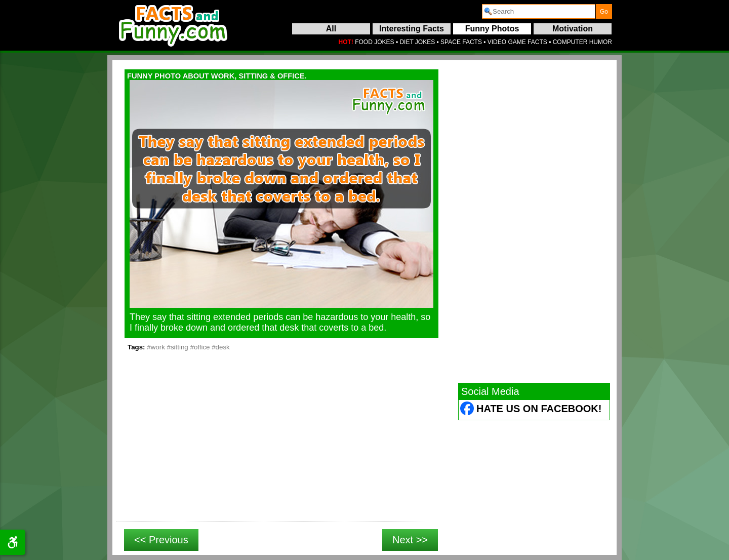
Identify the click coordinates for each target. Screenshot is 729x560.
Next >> (410, 540)
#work (156, 347)
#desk (221, 347)
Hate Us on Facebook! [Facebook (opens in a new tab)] (539, 409)
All (331, 29)
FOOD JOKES (374, 42)
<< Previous (161, 540)
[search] (539, 11)
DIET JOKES (417, 42)
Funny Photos (492, 29)
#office (200, 347)
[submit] (604, 11)
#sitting (178, 347)
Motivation (573, 29)
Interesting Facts (412, 29)
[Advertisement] (271, 448)
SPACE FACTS (461, 42)
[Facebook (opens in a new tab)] (468, 410)
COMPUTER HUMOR (582, 42)
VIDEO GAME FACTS (517, 42)
